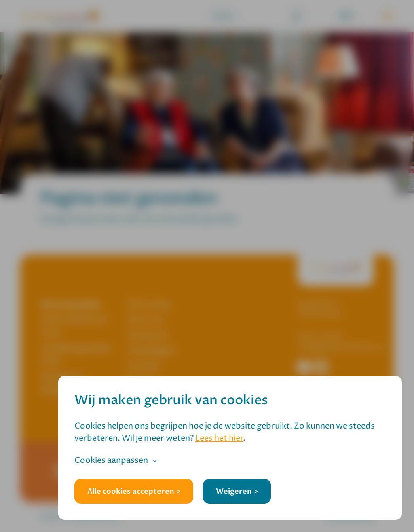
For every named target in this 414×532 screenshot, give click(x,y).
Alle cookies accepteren (131, 491)
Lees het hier (219, 438)
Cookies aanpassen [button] (111, 461)
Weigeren (234, 491)
